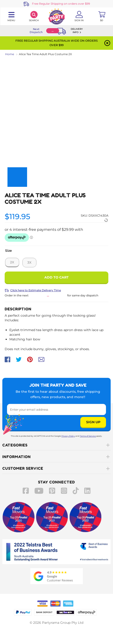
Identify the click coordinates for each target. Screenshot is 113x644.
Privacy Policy (68, 436)
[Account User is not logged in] (79, 16)
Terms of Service (88, 436)
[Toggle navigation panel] (11, 16)
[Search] (34, 16)
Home (10, 54)
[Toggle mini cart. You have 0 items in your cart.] (102, 16)
